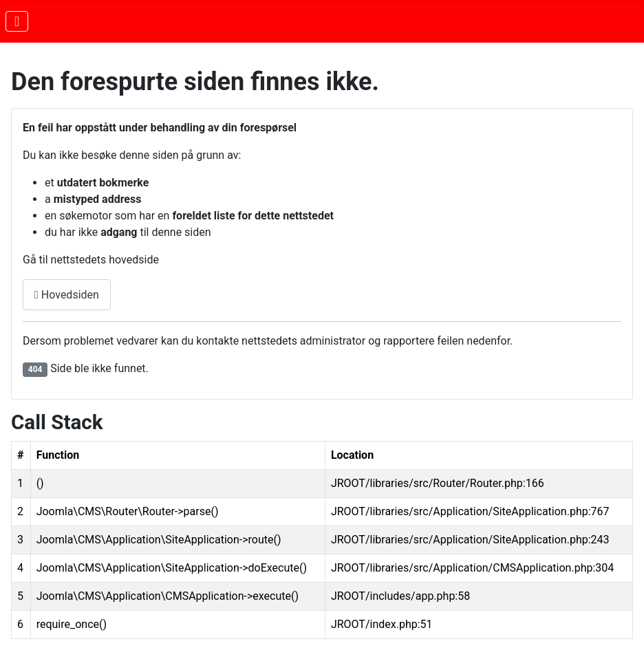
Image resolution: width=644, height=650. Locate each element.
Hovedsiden (67, 295)
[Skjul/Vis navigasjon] (17, 21)
